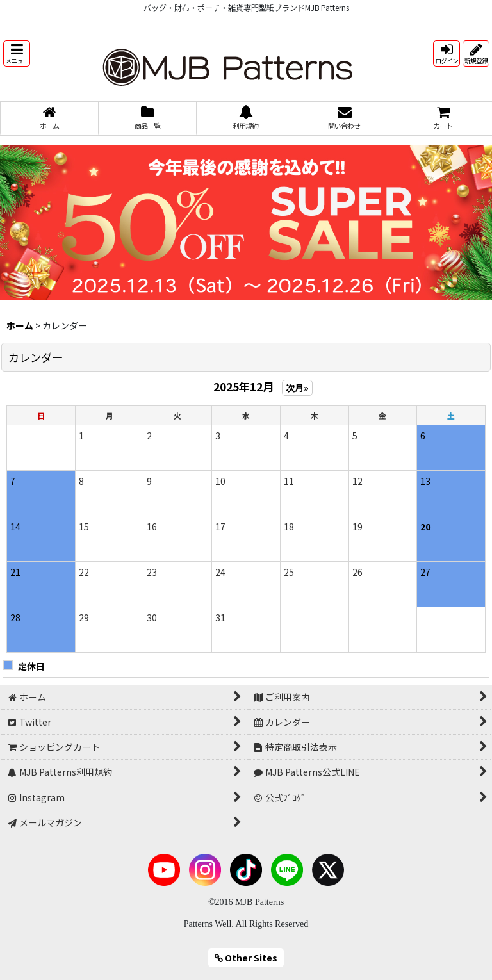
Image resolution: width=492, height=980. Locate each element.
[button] (17, 53)
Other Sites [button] (246, 958)
